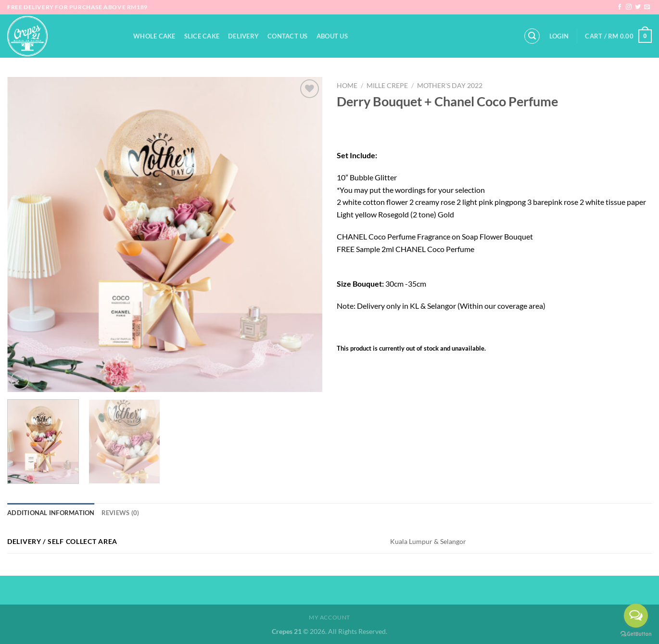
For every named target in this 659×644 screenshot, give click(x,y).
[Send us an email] (647, 7)
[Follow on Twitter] (638, 7)
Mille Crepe (387, 86)
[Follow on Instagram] (629, 7)
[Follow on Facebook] (620, 7)
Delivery (243, 36)
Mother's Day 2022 (450, 86)
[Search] (532, 36)
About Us (332, 36)
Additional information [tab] (51, 513)
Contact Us (288, 36)
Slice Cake (202, 36)
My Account (329, 617)
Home (347, 86)
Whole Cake (154, 36)
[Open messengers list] (636, 616)
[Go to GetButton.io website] (636, 634)
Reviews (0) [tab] (120, 513)
